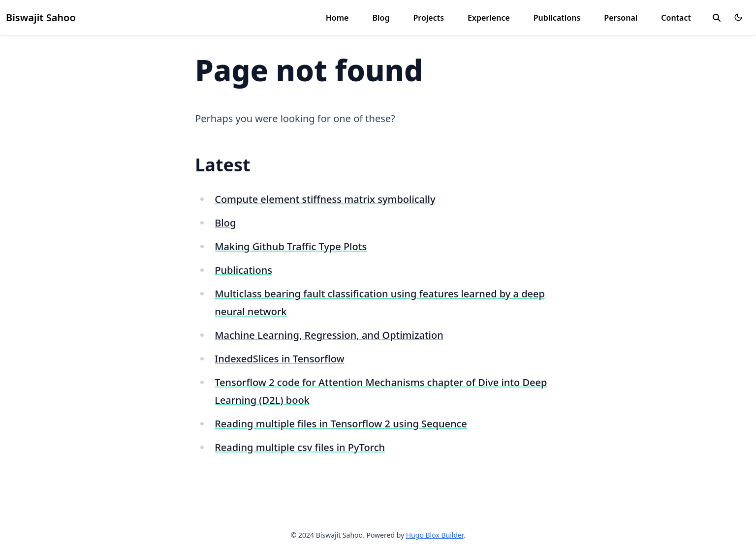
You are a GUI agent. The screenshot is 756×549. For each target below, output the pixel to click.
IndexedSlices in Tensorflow (279, 359)
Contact (676, 18)
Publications (557, 18)
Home (337, 18)
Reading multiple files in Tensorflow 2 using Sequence (341, 424)
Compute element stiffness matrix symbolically (325, 199)
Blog (381, 18)
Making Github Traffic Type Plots (291, 246)
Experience (489, 18)
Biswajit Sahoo (41, 17)
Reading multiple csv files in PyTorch (300, 447)
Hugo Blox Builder (435, 535)
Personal (621, 18)
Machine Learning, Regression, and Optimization (329, 335)
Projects (428, 18)
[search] (717, 18)
